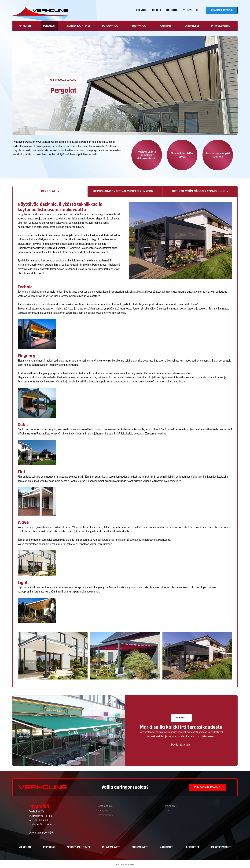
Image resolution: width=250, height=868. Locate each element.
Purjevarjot (111, 26)
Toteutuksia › (170, 806)
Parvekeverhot (221, 26)
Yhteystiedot (192, 10)
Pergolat (49, 26)
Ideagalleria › (105, 810)
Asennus (142, 10)
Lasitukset (192, 26)
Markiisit (25, 26)
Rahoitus (172, 10)
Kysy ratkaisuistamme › (207, 787)
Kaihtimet (166, 26)
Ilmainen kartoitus (222, 10)
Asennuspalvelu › (107, 806)
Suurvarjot (140, 26)
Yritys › (167, 810)
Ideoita (157, 10)
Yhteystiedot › (106, 815)
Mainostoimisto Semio (125, 864)
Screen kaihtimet (79, 26)
